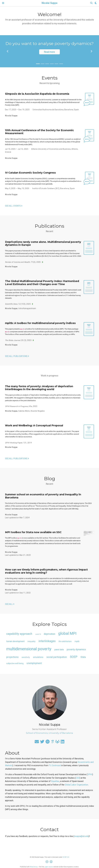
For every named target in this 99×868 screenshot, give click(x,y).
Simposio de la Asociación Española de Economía (37, 94)
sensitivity (26, 657)
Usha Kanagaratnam (27, 308)
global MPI (67, 633)
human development (15, 641)
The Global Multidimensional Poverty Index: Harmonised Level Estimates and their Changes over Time (42, 283)
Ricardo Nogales (38, 411)
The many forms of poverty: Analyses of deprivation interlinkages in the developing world (39, 388)
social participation (57, 657)
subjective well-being (15, 663)
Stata (83, 657)
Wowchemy (34, 867)
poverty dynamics (76, 649)
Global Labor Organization (76, 785)
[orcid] (48, 742)
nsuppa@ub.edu (81, 836)
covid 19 (38, 634)
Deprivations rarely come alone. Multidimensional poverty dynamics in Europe (43, 243)
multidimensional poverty (29, 649)
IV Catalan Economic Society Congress (30, 173)
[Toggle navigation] (3, 3)
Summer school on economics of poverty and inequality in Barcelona (43, 496)
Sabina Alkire (24, 411)
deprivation (49, 634)
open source (49, 867)
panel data (59, 650)
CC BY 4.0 (66, 857)
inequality (32, 641)
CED (78, 778)
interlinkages (47, 641)
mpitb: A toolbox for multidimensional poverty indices (40, 323)
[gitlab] (57, 742)
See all (10, 604)
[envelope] (37, 742)
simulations (38, 657)
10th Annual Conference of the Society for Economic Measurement (39, 132)
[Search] (91, 3)
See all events (14, 206)
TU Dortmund (55, 765)
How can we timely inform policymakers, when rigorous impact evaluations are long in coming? (46, 571)
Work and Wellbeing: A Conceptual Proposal (34, 425)
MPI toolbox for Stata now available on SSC (33, 532)
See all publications (17, 356)
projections (12, 657)
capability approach (19, 634)
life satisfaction (65, 641)
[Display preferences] (96, 3)
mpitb (77, 641)
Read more (49, 52)
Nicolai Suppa (49, 3)
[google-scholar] (52, 742)
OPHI (90, 774)
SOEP (74, 657)
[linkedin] (63, 742)
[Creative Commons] (50, 862)
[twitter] (42, 742)
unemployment (34, 663)
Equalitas (55, 781)
